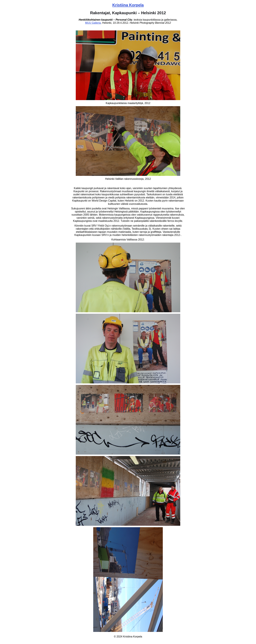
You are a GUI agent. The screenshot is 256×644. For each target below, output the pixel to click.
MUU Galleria (93, 23)
